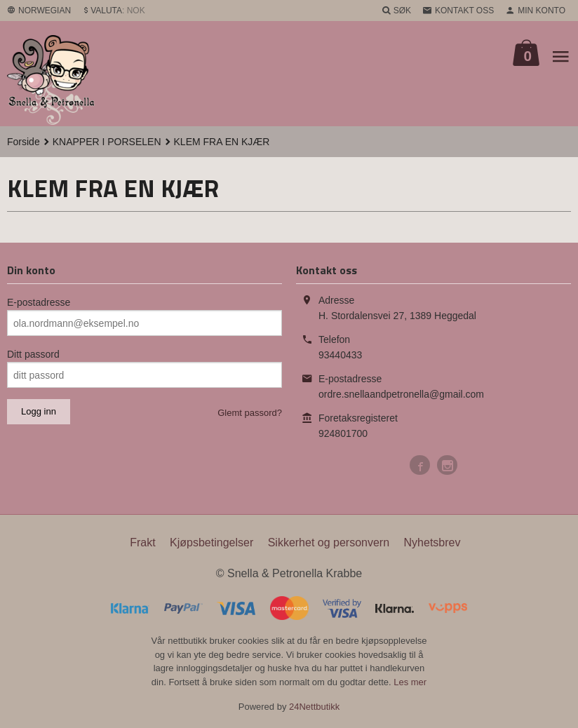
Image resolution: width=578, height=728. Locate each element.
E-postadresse (39, 302)
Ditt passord (33, 354)
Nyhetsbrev (432, 542)
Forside (23, 142)
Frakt (142, 542)
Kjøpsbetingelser (211, 542)
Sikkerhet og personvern (329, 542)
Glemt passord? (250, 413)
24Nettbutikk (314, 707)
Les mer (410, 682)
